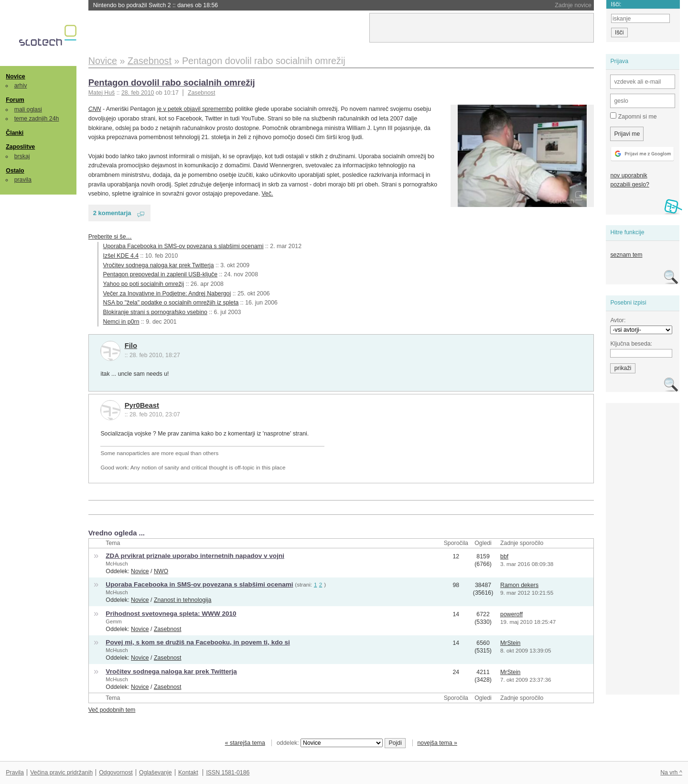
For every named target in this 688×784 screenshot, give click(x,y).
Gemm (113, 621)
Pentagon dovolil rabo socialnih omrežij (172, 82)
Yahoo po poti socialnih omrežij (144, 284)
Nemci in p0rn (121, 322)
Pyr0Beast (142, 405)
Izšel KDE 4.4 (121, 256)
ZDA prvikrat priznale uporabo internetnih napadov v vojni (195, 556)
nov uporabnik (629, 175)
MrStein (510, 643)
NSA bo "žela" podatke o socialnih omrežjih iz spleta (171, 303)
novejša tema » (437, 743)
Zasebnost (202, 93)
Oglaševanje (155, 773)
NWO (161, 571)
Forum (15, 100)
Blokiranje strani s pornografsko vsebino (155, 312)
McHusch (117, 564)
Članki (15, 133)
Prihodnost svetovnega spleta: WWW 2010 (171, 614)
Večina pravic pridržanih (61, 773)
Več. (268, 194)
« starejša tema (245, 743)
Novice (15, 76)
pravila (23, 180)
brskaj (22, 156)
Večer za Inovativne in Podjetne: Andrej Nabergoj (167, 294)
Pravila (15, 773)
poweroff (511, 614)
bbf (504, 556)
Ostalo (15, 171)
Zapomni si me (633, 116)
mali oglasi (28, 109)
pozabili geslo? (629, 185)
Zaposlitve (20, 147)
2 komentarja (112, 213)
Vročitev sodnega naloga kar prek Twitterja (159, 265)
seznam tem (626, 255)
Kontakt (188, 773)
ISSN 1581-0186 (228, 773)
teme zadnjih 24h (37, 119)
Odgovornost (116, 773)
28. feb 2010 (138, 93)
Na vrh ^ (671, 773)
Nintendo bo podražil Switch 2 (156, 5)
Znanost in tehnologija (183, 600)
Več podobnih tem (112, 710)
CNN (95, 109)
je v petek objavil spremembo (195, 109)
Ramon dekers (519, 585)
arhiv (21, 86)
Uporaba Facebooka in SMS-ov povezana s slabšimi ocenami (183, 246)
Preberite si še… (110, 237)
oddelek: (330, 743)
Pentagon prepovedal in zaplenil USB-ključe (161, 274)
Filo (131, 346)
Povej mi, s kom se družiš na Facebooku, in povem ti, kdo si (198, 642)
